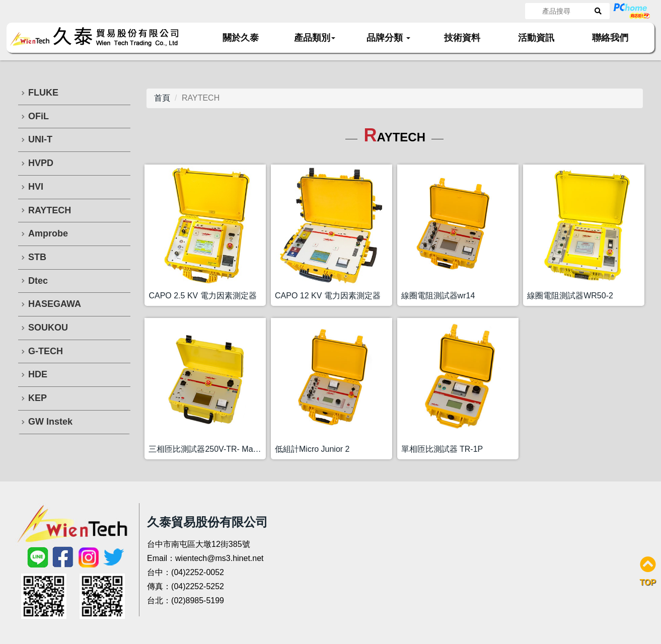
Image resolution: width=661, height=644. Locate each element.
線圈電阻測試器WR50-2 (570, 296)
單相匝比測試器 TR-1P (442, 449)
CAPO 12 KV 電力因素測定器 (328, 296)
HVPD (41, 163)
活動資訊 (536, 38)
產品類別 (315, 38)
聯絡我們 (610, 38)
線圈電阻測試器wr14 (438, 296)
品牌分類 (388, 38)
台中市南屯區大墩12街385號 (199, 544)
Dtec (38, 281)
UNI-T (40, 139)
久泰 (101, 37)
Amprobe (48, 233)
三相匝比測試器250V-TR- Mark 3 (207, 449)
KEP (38, 398)
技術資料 (462, 38)
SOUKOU (48, 328)
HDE (38, 374)
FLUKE (43, 93)
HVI (36, 187)
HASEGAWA (55, 304)
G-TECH (46, 351)
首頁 (162, 98)
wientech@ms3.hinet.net (219, 558)
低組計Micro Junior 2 (312, 449)
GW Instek (50, 422)
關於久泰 (241, 38)
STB (37, 257)
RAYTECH (50, 210)
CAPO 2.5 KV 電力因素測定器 (202, 296)
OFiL (39, 116)
